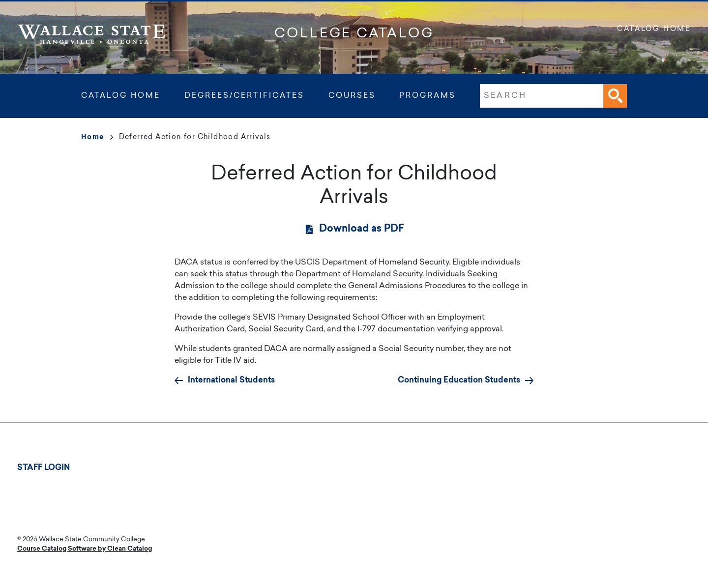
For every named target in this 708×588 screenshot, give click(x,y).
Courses (352, 96)
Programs (428, 96)
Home (97, 138)
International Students (231, 381)
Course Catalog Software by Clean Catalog (85, 549)
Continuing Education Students (459, 381)
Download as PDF (362, 229)
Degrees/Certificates (244, 96)
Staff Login (44, 468)
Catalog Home (654, 29)
